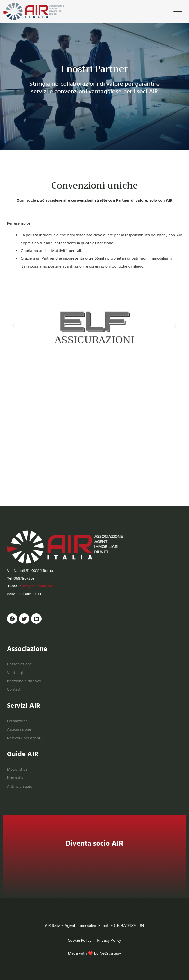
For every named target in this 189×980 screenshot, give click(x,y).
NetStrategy (111, 953)
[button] (14, 326)
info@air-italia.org (38, 586)
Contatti (14, 690)
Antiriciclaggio (20, 786)
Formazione (17, 721)
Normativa (16, 778)
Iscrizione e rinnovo (24, 681)
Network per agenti (24, 738)
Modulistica (17, 769)
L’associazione (20, 664)
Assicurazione (19, 730)
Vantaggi (15, 673)
